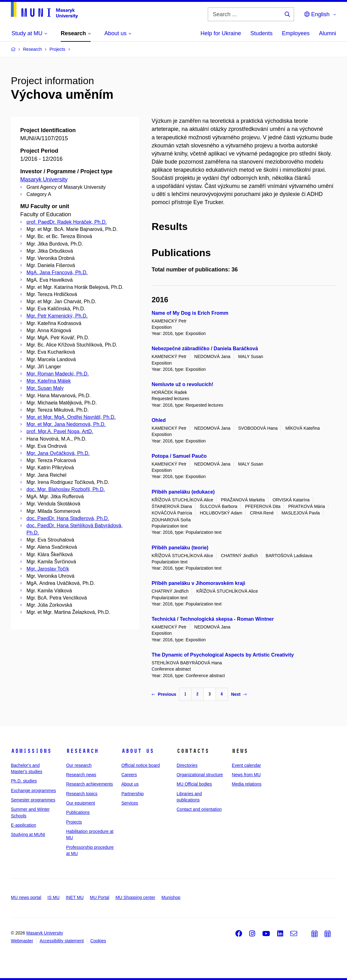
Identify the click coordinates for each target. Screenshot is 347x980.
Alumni (328, 33)
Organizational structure (200, 775)
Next (239, 694)
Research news (81, 775)
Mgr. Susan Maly (45, 388)
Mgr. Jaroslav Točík (48, 569)
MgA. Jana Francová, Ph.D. (57, 272)
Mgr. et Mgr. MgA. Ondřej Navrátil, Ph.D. (71, 417)
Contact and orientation (199, 809)
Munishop (171, 897)
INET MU (75, 897)
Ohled (159, 420)
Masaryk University (44, 179)
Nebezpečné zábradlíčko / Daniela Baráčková (205, 349)
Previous (164, 694)
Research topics (82, 794)
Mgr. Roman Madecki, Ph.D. (58, 374)
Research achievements (89, 784)
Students (261, 33)
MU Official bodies (194, 784)
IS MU (53, 897)
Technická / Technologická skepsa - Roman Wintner (213, 619)
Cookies (98, 941)
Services (130, 803)
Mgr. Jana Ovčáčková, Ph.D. (58, 453)
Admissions (31, 751)
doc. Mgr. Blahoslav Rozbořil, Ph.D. (66, 489)
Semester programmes (33, 800)
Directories (187, 765)
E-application (24, 825)
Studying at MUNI (28, 834)
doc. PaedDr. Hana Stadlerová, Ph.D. (68, 518)
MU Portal (99, 897)
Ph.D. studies (24, 781)
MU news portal (26, 897)
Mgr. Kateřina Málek (49, 381)
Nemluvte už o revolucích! (183, 384)
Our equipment (81, 803)
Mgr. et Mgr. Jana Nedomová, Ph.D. (66, 424)
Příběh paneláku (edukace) (183, 492)
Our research (79, 765)
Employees (296, 33)
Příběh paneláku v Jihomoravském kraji (199, 583)
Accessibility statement (62, 941)
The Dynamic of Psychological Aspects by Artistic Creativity (223, 655)
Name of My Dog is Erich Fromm (190, 313)
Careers (129, 775)
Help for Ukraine (221, 33)
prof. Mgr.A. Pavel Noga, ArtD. (60, 431)
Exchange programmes (33, 791)
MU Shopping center (135, 897)
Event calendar (246, 765)
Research (82, 751)
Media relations (247, 784)
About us (138, 751)
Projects (74, 822)
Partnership (133, 794)
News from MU (246, 775)
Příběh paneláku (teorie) (180, 548)
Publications (78, 812)
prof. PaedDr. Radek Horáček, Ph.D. (67, 222)
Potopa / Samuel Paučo (179, 456)
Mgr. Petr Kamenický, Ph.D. (57, 316)
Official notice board (141, 765)
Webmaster (22, 941)
